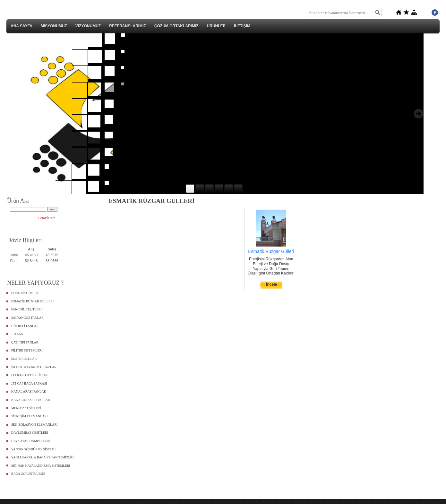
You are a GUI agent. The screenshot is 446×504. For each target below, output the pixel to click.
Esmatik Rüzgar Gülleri (271, 251)
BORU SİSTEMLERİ (25, 293)
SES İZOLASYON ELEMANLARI (34, 425)
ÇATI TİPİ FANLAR (25, 342)
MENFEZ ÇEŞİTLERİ (26, 408)
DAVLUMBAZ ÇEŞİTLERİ (30, 433)
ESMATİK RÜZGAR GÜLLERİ (32, 301)
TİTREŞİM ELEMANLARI (30, 416)
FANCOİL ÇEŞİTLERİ (26, 309)
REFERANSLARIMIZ (128, 26)
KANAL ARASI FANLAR (29, 391)
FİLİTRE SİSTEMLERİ (27, 350)
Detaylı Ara (47, 218)
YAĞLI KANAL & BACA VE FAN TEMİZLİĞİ (43, 457)
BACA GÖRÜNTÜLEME (28, 474)
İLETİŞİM (242, 26)
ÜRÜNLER (216, 26)
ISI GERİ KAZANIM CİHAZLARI (34, 367)
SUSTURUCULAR (24, 359)
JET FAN (17, 334)
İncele (271, 284)
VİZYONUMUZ (88, 26)
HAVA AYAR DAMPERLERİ (30, 441)
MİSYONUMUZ (54, 26)
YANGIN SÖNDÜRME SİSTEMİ (33, 449)
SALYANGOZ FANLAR (27, 318)
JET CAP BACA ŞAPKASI (29, 383)
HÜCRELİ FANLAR (25, 326)
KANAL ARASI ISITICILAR (31, 400)
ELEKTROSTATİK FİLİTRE (30, 375)
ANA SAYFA (21, 26)
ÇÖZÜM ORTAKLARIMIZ (176, 26)
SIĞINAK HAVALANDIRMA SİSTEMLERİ (41, 466)
